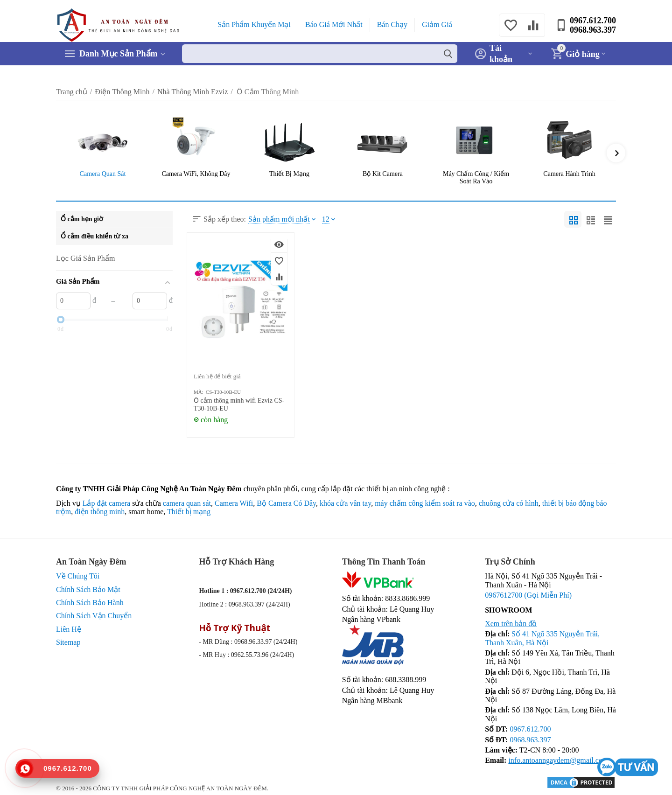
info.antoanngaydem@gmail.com (558, 760)
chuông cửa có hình (509, 503)
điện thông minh (100, 512)
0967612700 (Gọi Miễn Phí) (528, 595)
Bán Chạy (392, 24)
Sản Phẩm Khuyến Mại (254, 24)
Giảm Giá (437, 24)
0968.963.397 (593, 30)
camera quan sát (187, 503)
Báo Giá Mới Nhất (334, 24)
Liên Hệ (69, 629)
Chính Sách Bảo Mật (88, 589)
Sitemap (68, 642)
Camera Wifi (234, 503)
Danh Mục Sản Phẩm (119, 54)
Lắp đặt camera (107, 503)
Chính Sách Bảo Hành (90, 603)
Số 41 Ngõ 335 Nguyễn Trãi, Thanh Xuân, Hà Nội (542, 638)
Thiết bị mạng (189, 512)
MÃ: (199, 392)
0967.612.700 (593, 21)
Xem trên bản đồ (511, 624)
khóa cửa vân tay (345, 503)
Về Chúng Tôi (78, 576)
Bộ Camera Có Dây (286, 503)
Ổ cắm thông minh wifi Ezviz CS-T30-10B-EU (239, 404)
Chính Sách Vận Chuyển (94, 616)
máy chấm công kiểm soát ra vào (425, 503)
